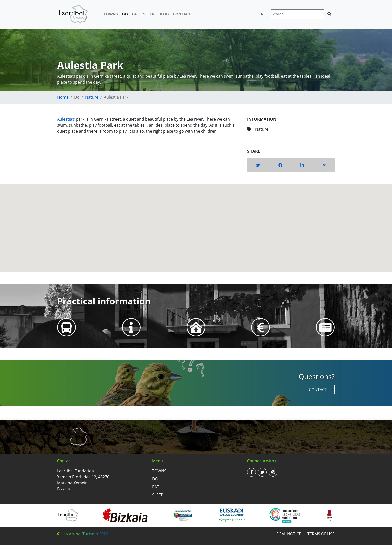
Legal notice (288, 534)
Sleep (149, 14)
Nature (92, 97)
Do (125, 14)
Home (63, 97)
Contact (182, 14)
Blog (164, 14)
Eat (136, 14)
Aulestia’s (66, 119)
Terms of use (321, 534)
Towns (111, 14)
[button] (196, 223)
